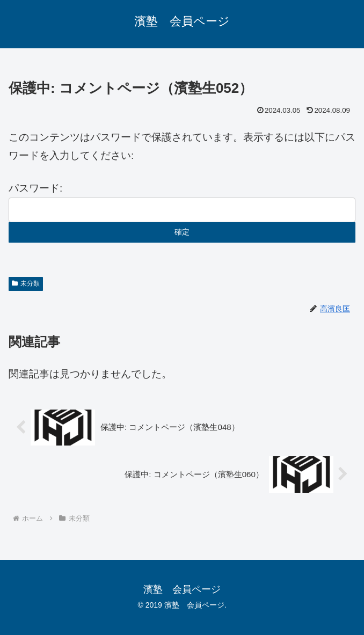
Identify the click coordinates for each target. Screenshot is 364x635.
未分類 (26, 283)
